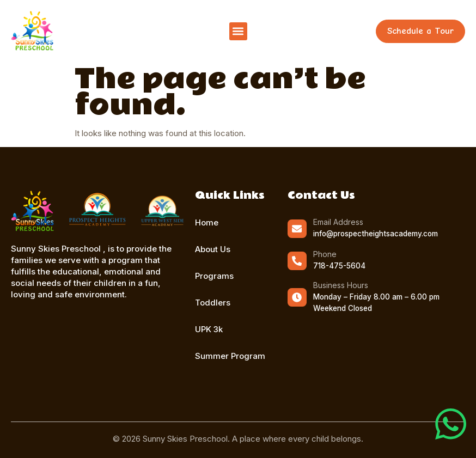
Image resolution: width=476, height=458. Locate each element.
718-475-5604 (339, 266)
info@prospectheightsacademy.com (375, 234)
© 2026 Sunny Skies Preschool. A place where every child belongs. (238, 439)
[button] (238, 31)
